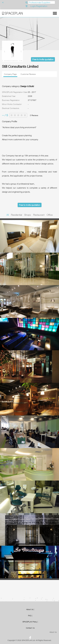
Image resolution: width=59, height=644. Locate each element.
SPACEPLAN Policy (30, 622)
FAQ (30, 616)
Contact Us (30, 628)
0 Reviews (34, 115)
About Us (30, 609)
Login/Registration (39, 6)
